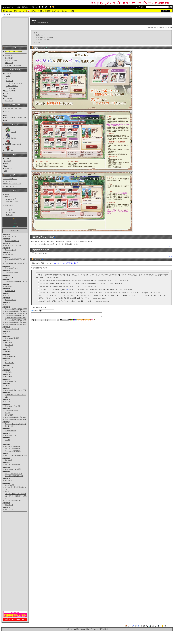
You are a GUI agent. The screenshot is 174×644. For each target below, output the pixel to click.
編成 (5, 115)
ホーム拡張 (7, 161)
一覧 (11, 215)
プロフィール (8, 168)
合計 (14, 212)
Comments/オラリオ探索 (13, 406)
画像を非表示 (74, 263)
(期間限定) (12, 86)
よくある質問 (9, 58)
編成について (40, 35)
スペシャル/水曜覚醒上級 (13, 465)
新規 (23, 7)
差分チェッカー (9, 11)
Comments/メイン (11, 381)
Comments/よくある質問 (13, 469)
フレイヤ (8, 347)
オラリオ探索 (8, 98)
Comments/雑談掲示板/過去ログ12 (16, 311)
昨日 (11, 212)
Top (4, 14)
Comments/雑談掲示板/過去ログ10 (16, 316)
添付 (28, 7)
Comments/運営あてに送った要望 (15, 390)
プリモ (7, 386)
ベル (6, 442)
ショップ (13, 132)
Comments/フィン (11, 435)
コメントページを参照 (61, 263)
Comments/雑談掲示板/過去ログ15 (16, 263)
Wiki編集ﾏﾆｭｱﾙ (11, 199)
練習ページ (8, 197)
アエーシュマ (9, 367)
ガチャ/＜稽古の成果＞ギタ (13, 474)
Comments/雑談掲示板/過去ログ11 (16, 313)
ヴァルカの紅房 (16, 144)
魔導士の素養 (9, 415)
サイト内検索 (139, 7)
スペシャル (10, 81)
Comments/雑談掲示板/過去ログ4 (15, 419)
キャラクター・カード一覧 (13, 109)
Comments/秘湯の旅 (11, 411)
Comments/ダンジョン (12, 268)
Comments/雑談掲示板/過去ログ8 (15, 320)
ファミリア (7, 158)
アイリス (8, 440)
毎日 (10, 83)
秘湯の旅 (8, 413)
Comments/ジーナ (11, 250)
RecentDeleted (10, 363)
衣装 (12, 150)
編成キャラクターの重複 (46, 37)
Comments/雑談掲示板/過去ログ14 (16, 282)
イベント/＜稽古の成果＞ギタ (14, 476)
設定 (5, 171)
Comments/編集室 (11, 431)
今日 (8, 212)
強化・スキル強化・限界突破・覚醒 (15, 118)
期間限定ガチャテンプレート (12, 184)
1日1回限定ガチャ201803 (13, 500)
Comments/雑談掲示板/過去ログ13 (16, 309)
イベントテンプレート (10, 179)
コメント (39, 42)
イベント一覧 (9, 101)
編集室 (7, 194)
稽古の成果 (8, 460)
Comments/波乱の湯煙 (12, 338)
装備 (5, 120)
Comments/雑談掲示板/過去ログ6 (15, 324)
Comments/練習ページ (12, 273)
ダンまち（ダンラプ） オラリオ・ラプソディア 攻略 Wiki (131, 3)
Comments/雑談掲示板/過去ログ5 (15, 417)
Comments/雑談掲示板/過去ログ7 (15, 322)
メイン (8, 76)
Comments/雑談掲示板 (12, 241)
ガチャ (6, 91)
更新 (8, 215)
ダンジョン (7, 73)
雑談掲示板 (8, 55)
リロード (13, 7)
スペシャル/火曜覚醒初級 (13, 446)
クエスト (7, 93)
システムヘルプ (12, 60)
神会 (5, 166)
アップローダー (21, 11)
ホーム (6, 7)
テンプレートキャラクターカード (13, 186)
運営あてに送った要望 (14, 65)
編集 (19, 7)
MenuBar (9, 202)
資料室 (6, 163)
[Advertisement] (15, 30)
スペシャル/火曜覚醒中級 (13, 449)
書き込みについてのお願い (13, 51)
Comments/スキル (11, 300)
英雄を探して (9, 505)
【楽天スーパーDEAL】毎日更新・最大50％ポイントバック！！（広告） (53, 11)
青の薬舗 (13, 138)
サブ (8, 78)
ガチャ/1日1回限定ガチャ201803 (15, 494)
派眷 (5, 96)
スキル (7, 111)
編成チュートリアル (44, 40)
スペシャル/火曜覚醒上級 (13, 451)
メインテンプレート (9, 181)
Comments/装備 (10, 291)
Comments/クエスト (11, 356)
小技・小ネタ (9, 63)
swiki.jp (87, 629)
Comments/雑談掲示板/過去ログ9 (15, 318)
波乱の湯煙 (12, 88)
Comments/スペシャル (12, 329)
